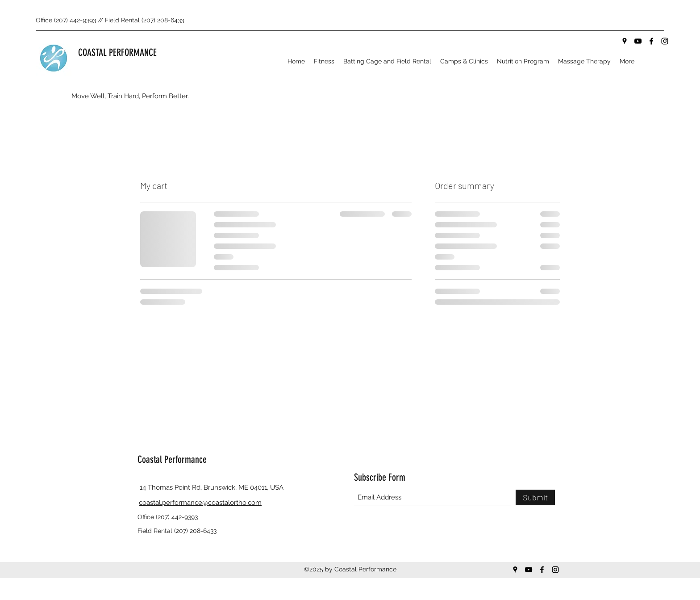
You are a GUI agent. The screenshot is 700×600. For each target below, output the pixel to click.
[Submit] (535, 497)
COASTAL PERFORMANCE (117, 52)
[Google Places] (625, 41)
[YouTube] (638, 41)
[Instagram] (665, 41)
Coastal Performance (172, 459)
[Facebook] (651, 41)
